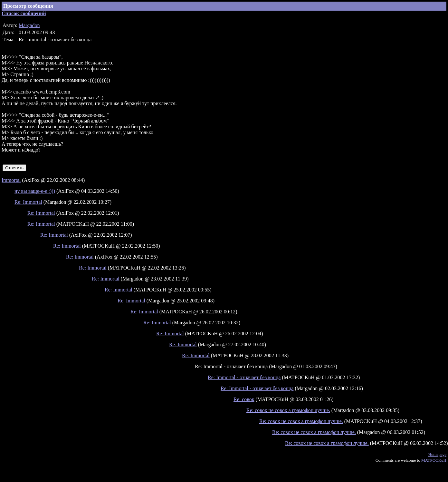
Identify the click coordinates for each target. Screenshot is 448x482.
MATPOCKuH (434, 460)
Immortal (11, 180)
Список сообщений (24, 13)
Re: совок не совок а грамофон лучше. (288, 410)
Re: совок (244, 399)
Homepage (437, 454)
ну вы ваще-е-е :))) (35, 191)
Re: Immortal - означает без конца (244, 377)
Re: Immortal (28, 202)
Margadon (29, 25)
